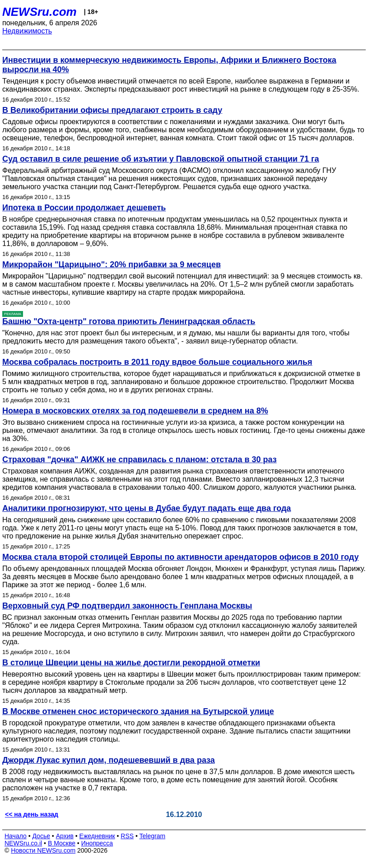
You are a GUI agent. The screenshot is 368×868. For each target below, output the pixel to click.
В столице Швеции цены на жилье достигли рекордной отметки (131, 663)
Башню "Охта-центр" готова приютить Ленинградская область (129, 321)
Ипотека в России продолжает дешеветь (84, 208)
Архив (65, 836)
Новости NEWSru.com (43, 850)
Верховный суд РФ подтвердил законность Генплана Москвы (127, 606)
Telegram (153, 836)
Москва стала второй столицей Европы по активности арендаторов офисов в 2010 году (180, 557)
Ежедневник (97, 836)
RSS (127, 836)
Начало (16, 836)
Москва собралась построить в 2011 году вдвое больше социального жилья (157, 362)
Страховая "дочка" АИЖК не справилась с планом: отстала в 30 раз (140, 460)
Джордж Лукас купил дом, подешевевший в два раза (109, 760)
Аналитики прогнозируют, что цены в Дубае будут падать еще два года (147, 508)
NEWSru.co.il (23, 843)
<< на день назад (32, 814)
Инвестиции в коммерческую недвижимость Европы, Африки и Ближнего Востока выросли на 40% (169, 65)
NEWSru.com (40, 12)
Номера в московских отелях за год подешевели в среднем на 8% (135, 411)
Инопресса (97, 843)
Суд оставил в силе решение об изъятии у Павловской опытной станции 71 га (161, 159)
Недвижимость (27, 31)
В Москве (62, 843)
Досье (41, 836)
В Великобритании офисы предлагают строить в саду (112, 110)
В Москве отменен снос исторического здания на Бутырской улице (138, 711)
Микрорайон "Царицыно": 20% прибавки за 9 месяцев (112, 265)
